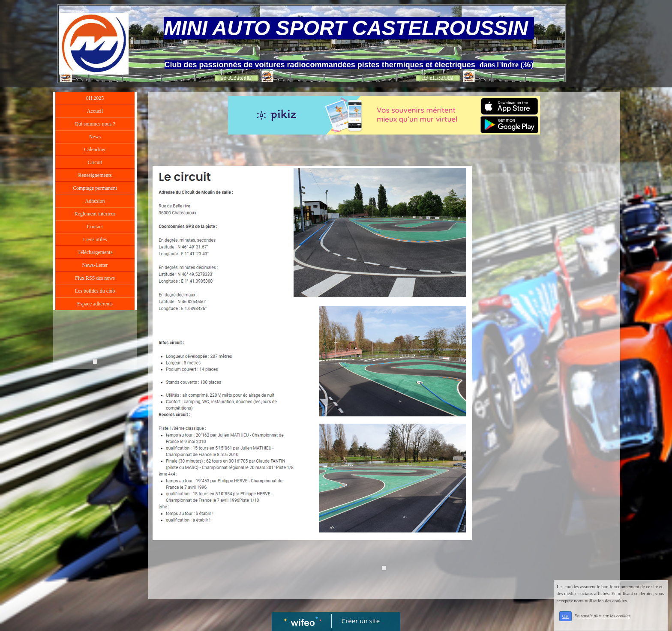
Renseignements (95, 175)
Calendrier (95, 150)
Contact (95, 227)
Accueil (95, 111)
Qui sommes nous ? (95, 124)
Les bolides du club (95, 291)
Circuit (95, 162)
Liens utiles (95, 239)
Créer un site (361, 621)
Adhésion (95, 201)
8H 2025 (95, 98)
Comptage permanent (95, 188)
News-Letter (95, 265)
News (95, 137)
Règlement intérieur (95, 214)
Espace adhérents (95, 304)
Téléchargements (95, 252)
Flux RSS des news (95, 278)
